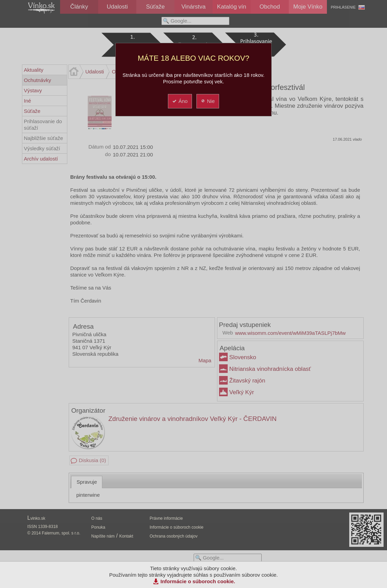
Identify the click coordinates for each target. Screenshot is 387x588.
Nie (208, 101)
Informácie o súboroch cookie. (198, 581)
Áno (180, 101)
